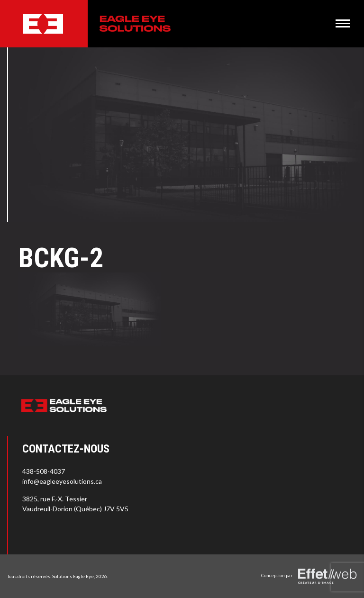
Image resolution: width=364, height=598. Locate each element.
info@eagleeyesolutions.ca (62, 481)
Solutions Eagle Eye (73, 576)
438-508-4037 (44, 471)
